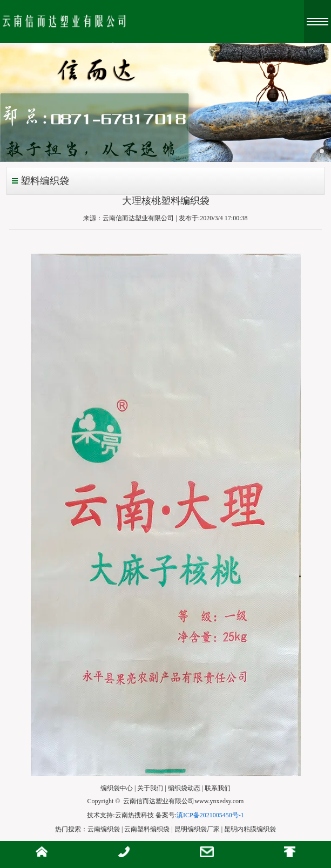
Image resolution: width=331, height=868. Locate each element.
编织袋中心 (117, 788)
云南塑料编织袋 (147, 829)
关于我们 (150, 788)
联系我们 (218, 788)
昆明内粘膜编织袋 (250, 829)
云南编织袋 (104, 829)
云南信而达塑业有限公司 (138, 218)
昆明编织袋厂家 (197, 829)
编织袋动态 (184, 788)
